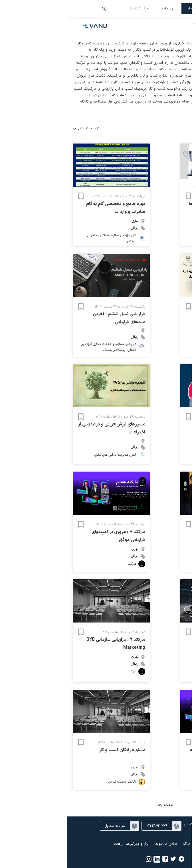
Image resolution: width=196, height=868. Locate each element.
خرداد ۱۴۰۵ (165, 207)
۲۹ (165, 226)
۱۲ (165, 240)
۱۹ (165, 247)
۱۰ (182, 240)
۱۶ (191, 247)
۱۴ (147, 240)
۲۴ (182, 254)
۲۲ (139, 247)
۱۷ (182, 247)
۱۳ (156, 240)
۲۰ (156, 247)
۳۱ (147, 226)
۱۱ (173, 240)
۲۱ (147, 247)
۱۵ (139, 240)
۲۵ (173, 254)
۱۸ (173, 247)
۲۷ (182, 226)
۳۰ (156, 226)
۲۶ (190, 226)
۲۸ (173, 226)
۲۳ (191, 254)
